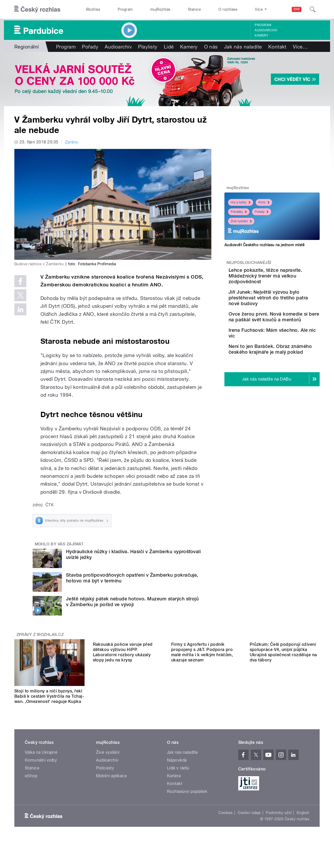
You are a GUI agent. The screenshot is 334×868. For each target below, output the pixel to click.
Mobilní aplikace (112, 781)
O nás (211, 47)
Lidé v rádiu (178, 773)
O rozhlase (228, 9)
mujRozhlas (160, 9)
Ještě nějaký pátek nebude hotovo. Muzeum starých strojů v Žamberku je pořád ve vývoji (132, 602)
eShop (31, 781)
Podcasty (105, 773)
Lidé (169, 47)
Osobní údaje (249, 818)
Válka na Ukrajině (41, 758)
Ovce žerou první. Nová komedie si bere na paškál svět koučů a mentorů (288, 327)
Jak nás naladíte (243, 47)
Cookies (225, 818)
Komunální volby (41, 765)
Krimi (264, 202)
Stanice (194, 9)
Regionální (27, 47)
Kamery (261, 35)
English (303, 818)
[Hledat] (313, 9)
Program (125, 9)
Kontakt (277, 47)
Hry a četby (241, 202)
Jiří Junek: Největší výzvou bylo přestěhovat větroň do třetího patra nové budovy (288, 303)
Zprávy (72, 142)
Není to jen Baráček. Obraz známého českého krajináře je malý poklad (288, 374)
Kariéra (174, 781)
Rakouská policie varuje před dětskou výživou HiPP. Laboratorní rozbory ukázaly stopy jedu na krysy (123, 699)
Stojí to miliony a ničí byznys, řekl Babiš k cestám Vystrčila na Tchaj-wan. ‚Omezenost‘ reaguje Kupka (49, 696)
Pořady (90, 47)
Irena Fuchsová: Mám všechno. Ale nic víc (282, 348)
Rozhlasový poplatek (187, 797)
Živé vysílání (241, 221)
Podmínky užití (279, 818)
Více (300, 47)
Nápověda (177, 765)
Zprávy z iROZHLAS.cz (40, 635)
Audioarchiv (266, 30)
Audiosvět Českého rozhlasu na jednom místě (264, 245)
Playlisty (148, 47)
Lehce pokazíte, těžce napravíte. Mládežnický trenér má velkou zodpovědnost (284, 279)
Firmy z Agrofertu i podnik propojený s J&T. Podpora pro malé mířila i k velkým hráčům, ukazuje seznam (202, 699)
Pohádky (239, 212)
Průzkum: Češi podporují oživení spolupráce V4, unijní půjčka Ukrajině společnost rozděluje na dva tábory (283, 699)
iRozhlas (93, 9)
